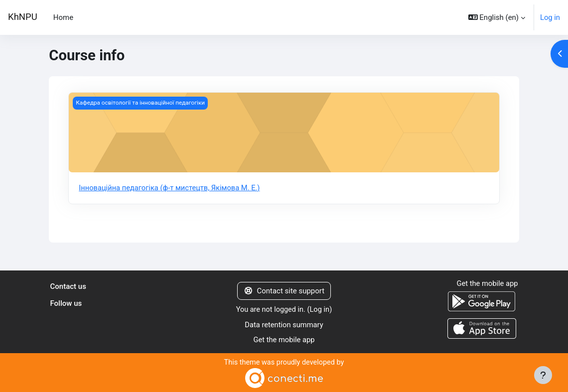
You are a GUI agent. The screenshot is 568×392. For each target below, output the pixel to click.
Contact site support (284, 291)
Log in (550, 17)
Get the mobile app (284, 340)
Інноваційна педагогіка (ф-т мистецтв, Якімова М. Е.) (171, 188)
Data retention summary (284, 325)
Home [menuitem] (63, 17)
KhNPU (23, 17)
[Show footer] (543, 375)
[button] (496, 17)
